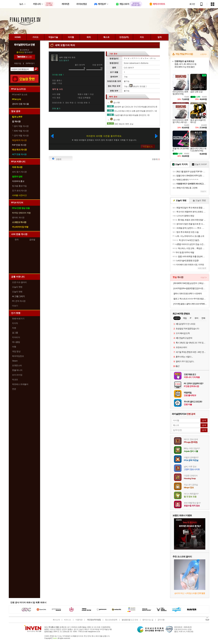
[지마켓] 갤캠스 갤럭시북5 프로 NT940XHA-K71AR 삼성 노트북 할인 (190, 304)
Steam (15, 361)
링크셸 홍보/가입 (19, 186)
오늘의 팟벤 (17, 292)
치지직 (15, 323)
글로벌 (32, 240)
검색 (36, 69)
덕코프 (15, 380)
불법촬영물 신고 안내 (130, 620)
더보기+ (203, 191)
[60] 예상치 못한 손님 (124, 124)
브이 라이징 (17, 375)
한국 (17, 240)
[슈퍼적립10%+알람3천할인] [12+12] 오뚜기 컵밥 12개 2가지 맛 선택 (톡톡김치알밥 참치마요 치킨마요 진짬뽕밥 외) (190, 288)
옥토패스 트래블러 (20, 384)
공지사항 (161, 620)
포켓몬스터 (17, 365)
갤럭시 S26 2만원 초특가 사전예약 (188, 294)
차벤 (14, 328)
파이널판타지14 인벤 (24, 45)
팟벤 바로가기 (18, 319)
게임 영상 (16, 351)
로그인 (192, 4)
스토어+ (203, 54)
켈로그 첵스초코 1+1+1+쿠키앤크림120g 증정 (190, 299)
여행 (14, 347)
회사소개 (56, 620)
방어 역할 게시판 (20, 126)
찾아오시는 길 (148, 620)
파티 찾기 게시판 (19, 172)
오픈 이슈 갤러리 (19, 282)
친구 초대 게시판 (19, 191)
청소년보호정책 (111, 620)
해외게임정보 (18, 356)
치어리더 (16, 337)
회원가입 (18, 63)
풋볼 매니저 (17, 370)
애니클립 (16, 342)
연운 (14, 389)
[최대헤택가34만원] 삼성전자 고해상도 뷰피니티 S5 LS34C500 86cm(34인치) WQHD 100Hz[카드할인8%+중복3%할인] (190, 283)
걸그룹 (15, 333)
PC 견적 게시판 (19, 301)
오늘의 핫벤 (17, 287)
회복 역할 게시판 (20, 131)
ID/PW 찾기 (30, 63)
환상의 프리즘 (137, 86)
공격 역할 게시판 (20, 136)
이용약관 (79, 620)
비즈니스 (67, 620)
